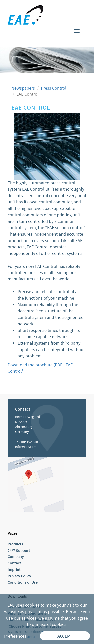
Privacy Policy (19, 576)
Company (16, 556)
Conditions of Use (23, 582)
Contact (14, 563)
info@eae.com (26, 447)
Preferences (15, 636)
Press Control (54, 88)
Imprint (14, 569)
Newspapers (23, 88)
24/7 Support (19, 550)
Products (15, 544)
